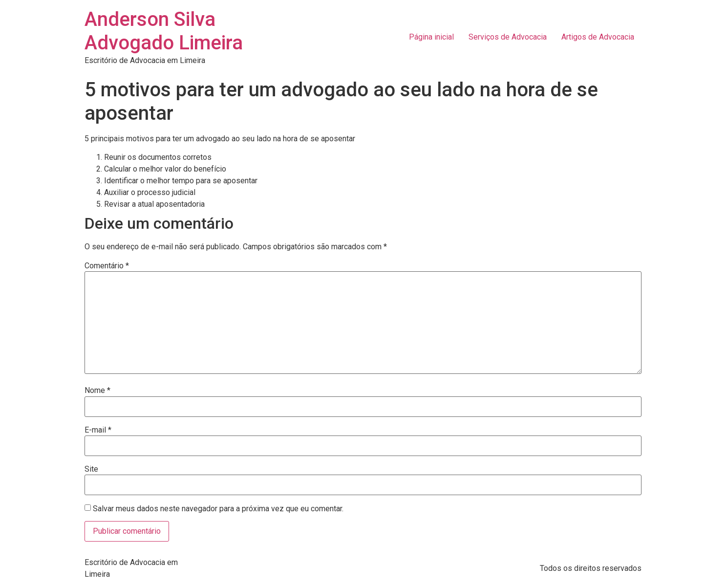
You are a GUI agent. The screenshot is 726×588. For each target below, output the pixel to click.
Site (91, 469)
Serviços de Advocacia (508, 37)
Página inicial (431, 37)
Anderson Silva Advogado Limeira (164, 31)
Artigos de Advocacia (598, 37)
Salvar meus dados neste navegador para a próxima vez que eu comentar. (218, 509)
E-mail (98, 430)
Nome (97, 391)
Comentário (107, 266)
